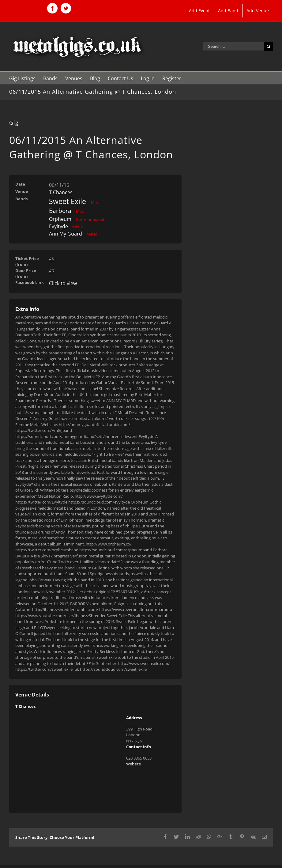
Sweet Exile (68, 201)
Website (133, 764)
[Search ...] (233, 46)
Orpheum (60, 219)
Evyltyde (58, 226)
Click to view (63, 283)
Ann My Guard (66, 234)
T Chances (61, 192)
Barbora (60, 211)
